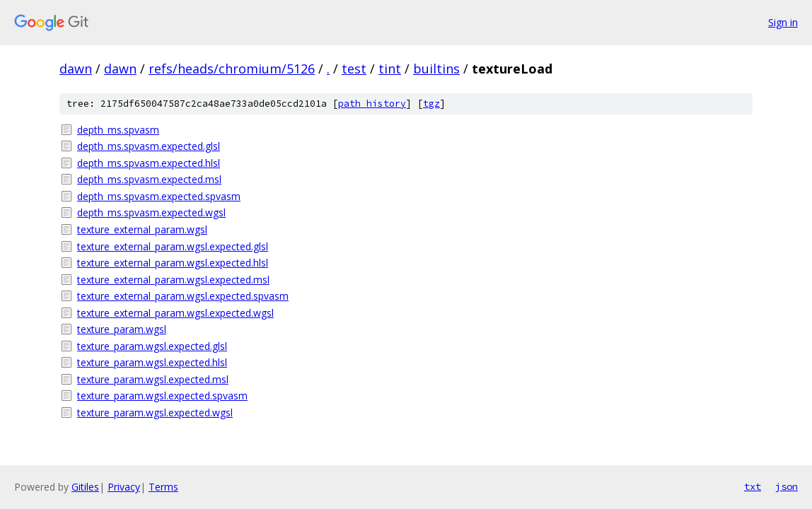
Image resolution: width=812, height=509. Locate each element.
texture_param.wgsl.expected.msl (153, 379)
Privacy (124, 487)
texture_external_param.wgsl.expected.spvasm (183, 296)
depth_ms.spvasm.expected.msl (149, 179)
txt (753, 486)
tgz (431, 104)
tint (390, 69)
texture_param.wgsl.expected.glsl (152, 346)
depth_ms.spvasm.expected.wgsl (151, 212)
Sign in (783, 22)
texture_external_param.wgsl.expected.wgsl (175, 313)
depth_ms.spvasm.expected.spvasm (159, 196)
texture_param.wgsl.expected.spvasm (162, 396)
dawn (76, 69)
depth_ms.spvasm (118, 130)
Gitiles (85, 487)
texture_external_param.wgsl (142, 229)
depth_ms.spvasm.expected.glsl (149, 146)
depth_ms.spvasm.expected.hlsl (149, 163)
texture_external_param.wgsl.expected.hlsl (173, 263)
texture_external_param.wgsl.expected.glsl (173, 246)
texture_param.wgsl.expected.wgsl (155, 413)
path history (372, 104)
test (354, 69)
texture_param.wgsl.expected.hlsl (152, 362)
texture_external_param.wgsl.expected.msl (173, 280)
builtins (436, 69)
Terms (163, 487)
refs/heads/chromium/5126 (232, 69)
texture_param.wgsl (122, 329)
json (787, 486)
